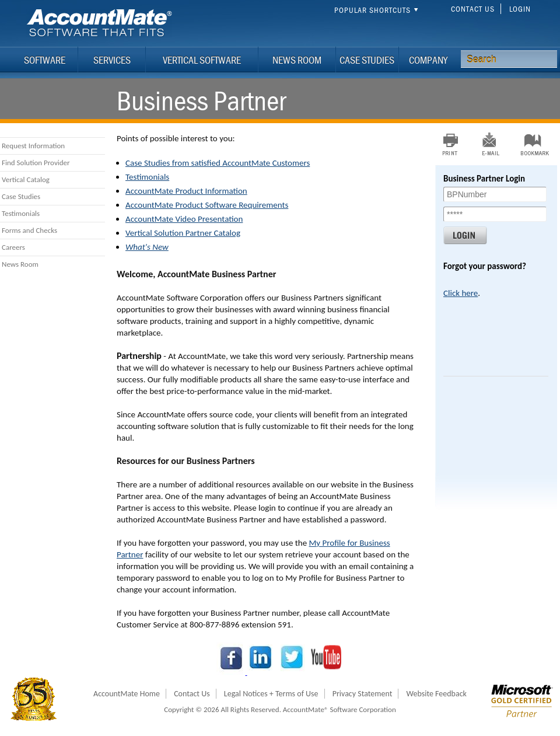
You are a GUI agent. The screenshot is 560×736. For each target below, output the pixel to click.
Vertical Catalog (26, 179)
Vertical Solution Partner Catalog (183, 233)
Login (520, 9)
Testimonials (21, 213)
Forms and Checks (29, 230)
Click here (461, 293)
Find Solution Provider (36, 163)
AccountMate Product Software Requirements (207, 205)
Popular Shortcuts (378, 10)
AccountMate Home (127, 694)
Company (428, 60)
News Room (297, 60)
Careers (13, 247)
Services (112, 60)
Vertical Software (202, 60)
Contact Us (473, 9)
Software (45, 60)
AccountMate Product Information (186, 191)
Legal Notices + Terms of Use (271, 694)
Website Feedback (437, 694)
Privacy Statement (363, 694)
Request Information (33, 146)
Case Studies (367, 60)
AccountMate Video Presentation (184, 219)
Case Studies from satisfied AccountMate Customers (218, 163)
